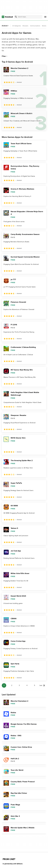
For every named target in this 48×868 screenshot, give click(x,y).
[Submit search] (16, 17)
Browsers (25, 26)
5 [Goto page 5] (35, 685)
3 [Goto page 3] (19, 685)
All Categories (17, 26)
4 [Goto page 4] (27, 685)
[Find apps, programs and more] (28, 17)
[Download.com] (7, 17)
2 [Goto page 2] (12, 685)
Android (6, 26)
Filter (5, 56)
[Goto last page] (42, 685)
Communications (35, 26)
